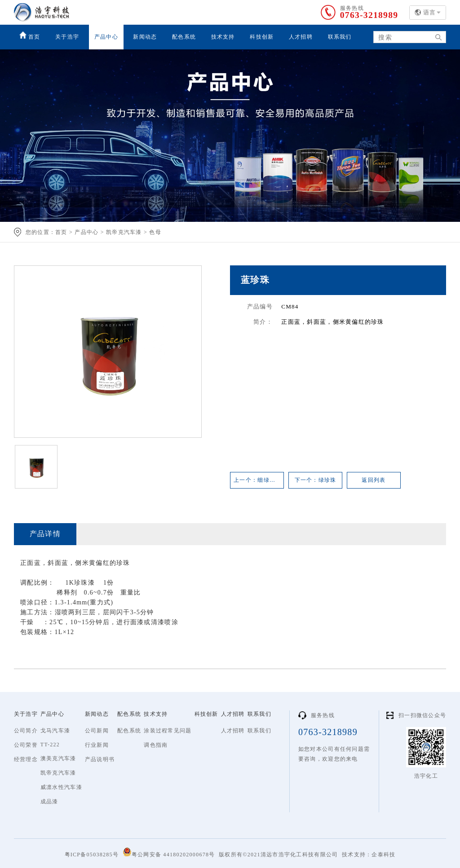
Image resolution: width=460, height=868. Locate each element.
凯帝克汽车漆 (124, 232)
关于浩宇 (67, 37)
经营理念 (26, 759)
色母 (155, 232)
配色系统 (184, 37)
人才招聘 (301, 37)
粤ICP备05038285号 (92, 855)
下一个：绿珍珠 (316, 480)
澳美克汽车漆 (58, 758)
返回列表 (374, 480)
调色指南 (156, 745)
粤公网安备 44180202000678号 (169, 853)
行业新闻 (97, 745)
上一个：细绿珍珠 (257, 480)
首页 (30, 36)
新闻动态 (145, 37)
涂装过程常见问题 (168, 731)
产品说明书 (100, 759)
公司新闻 (97, 731)
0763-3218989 (368, 15)
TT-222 (50, 745)
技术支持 (223, 37)
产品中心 (106, 37)
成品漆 (49, 802)
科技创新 (262, 37)
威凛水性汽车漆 (61, 787)
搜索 (435, 37)
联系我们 (340, 37)
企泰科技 (383, 855)
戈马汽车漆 (55, 731)
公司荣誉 (26, 745)
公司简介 (26, 731)
